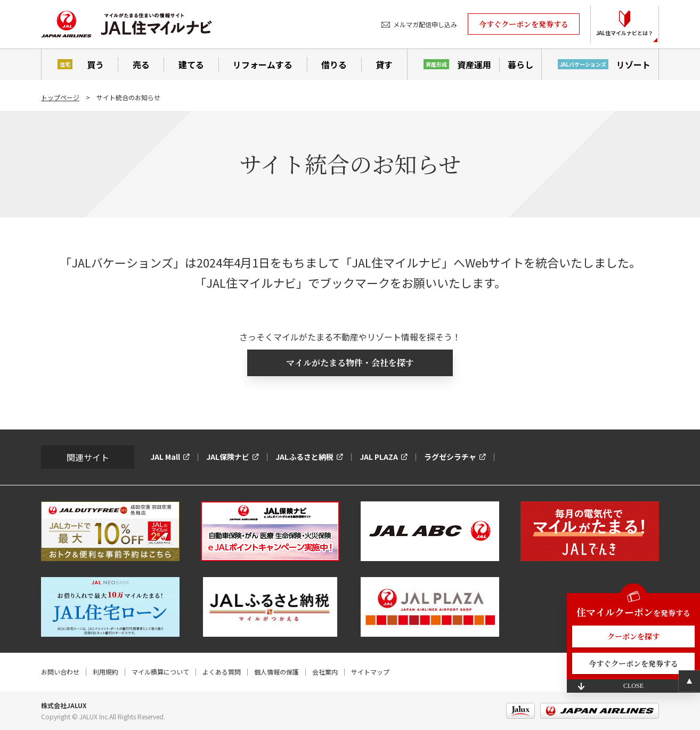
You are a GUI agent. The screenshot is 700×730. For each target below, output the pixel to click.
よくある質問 (222, 672)
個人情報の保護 (276, 672)
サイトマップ (370, 672)
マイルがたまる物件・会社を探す (350, 363)
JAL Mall (165, 457)
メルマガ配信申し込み (425, 24)
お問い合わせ (60, 672)
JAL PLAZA (379, 457)
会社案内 (325, 672)
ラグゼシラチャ (450, 457)
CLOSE (633, 686)
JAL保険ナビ (228, 457)
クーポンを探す (633, 636)
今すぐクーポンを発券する (524, 24)
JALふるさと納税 (304, 457)
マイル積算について (160, 672)
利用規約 (105, 672)
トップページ (60, 97)
